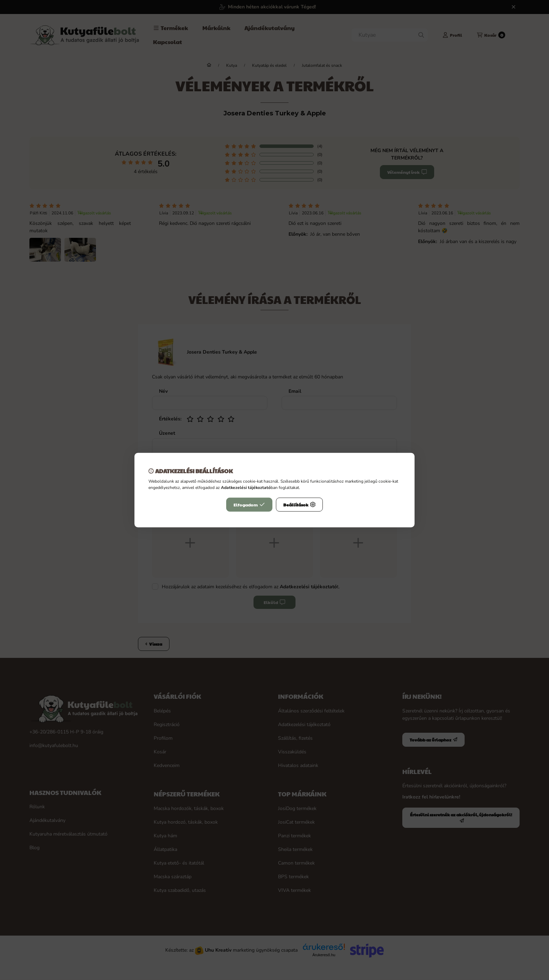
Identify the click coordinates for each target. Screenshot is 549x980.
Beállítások (299, 504)
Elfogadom (249, 504)
